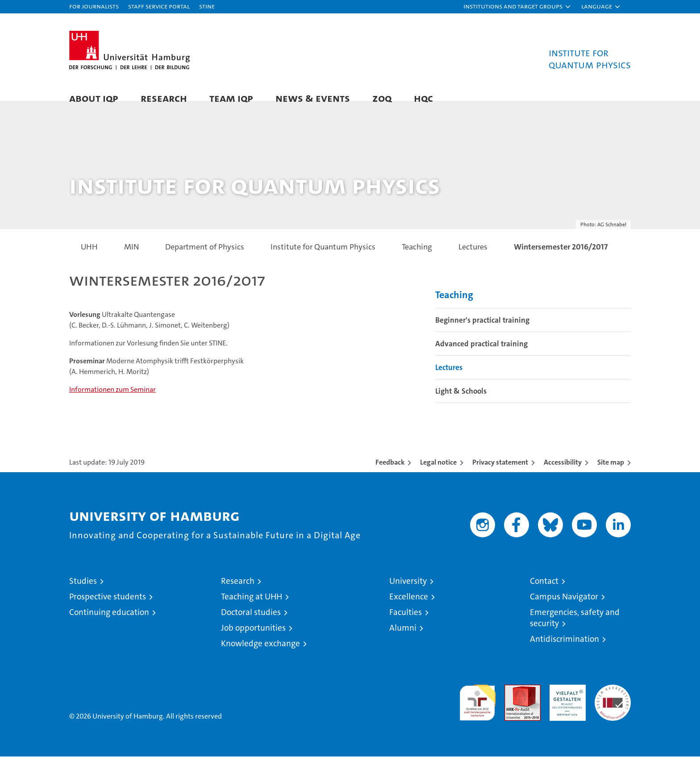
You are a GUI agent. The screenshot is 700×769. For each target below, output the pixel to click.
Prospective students (108, 609)
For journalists (94, 6)
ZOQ (382, 98)
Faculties (406, 625)
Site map (611, 475)
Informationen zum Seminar (112, 402)
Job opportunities (253, 640)
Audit (513, 702)
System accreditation (613, 707)
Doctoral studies (251, 625)
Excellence (409, 609)
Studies (83, 593)
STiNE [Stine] (207, 6)
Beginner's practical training (482, 332)
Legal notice (438, 475)
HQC (423, 98)
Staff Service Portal (159, 6)
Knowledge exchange (260, 656)
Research (164, 98)
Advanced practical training (481, 356)
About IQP (94, 98)
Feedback (390, 475)
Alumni (403, 640)
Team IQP (231, 98)
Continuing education (109, 625)
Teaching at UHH (252, 609)
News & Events (313, 98)
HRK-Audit (565, 702)
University (408, 593)
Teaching (454, 307)
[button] (517, 7)
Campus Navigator (564, 609)
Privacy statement (500, 475)
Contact (544, 593)
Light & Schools (461, 403)
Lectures (449, 379)
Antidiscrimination (565, 651)
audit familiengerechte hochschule (477, 711)
